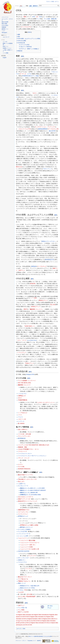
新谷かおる (19, 167)
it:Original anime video (48, 619)
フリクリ (20, 417)
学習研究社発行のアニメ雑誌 (30, 76)
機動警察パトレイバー (36, 309)
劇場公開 (54, 19)
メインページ (5, 17)
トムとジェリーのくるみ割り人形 (30, 549)
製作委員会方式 (49, 260)
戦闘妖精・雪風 (22, 447)
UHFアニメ (22, 270)
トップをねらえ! (23, 413)
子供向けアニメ (29, 363)
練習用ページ (5, 29)
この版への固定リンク (8, 51)
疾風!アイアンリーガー (24, 499)
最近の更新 (4, 24)
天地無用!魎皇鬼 (23, 400)
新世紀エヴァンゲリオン (48, 241)
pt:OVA (22, 623)
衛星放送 (34, 266)
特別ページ (6, 46)
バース (20, 415)
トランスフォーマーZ (24, 534)
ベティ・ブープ (22, 340)
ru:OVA (26, 623)
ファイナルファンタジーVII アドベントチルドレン (32, 456)
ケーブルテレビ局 (53, 129)
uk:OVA (25, 625)
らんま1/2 (21, 592)
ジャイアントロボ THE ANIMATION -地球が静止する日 (33, 445)
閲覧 (27, 6)
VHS (34, 17)
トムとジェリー (22, 538)
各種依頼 (4, 27)
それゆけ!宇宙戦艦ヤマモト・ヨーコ (28, 449)
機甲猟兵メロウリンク (26, 527)
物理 (25, 17)
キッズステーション (41, 127)
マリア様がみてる (23, 579)
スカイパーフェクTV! (25, 129)
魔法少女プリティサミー (25, 577)
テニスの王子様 (22, 531)
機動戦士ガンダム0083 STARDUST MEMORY (33, 490)
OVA (24, 629)
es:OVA (23, 617)
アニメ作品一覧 (22, 608)
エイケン (20, 464)
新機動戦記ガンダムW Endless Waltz (30, 495)
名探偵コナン (22, 560)
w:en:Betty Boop (32, 340)
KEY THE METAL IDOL (24, 383)
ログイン (57, 2)
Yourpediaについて (32, 641)
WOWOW (33, 284)
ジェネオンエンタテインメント (46, 402)
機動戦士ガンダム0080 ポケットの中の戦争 (32, 488)
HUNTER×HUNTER (24, 551)
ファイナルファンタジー (25, 454)
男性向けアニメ (43, 300)
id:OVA (24, 619)
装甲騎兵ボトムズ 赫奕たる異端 (29, 525)
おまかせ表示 (5, 25)
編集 (22, 56)
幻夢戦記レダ (22, 396)
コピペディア (6, 37)
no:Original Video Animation (48, 621)
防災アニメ (21, 612)
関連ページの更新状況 (8, 44)
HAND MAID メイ (30, 326)
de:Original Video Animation (40, 615)
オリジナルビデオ (26, 27)
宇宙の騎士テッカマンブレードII (27, 479)
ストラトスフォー (23, 514)
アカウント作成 (50, 2)
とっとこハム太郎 (23, 536)
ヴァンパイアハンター (24, 436)
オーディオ (23, 74)
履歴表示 (35, 6)
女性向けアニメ (36, 306)
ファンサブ (28, 569)
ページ (17, 6)
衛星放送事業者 (43, 129)
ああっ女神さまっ (23, 429)
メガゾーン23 (22, 419)
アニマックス (51, 127)
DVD (41, 17)
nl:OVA (38, 621)
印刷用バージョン (7, 48)
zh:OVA (30, 625)
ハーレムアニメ (22, 352)
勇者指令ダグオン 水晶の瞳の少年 (30, 586)
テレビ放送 (47, 19)
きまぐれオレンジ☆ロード (26, 497)
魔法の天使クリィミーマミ (26, 475)
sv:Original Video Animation (36, 623)
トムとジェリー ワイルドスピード (30, 543)
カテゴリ (19, 629)
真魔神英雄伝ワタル (24, 510)
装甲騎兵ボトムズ (23, 516)
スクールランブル (23, 512)
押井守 (25, 309)
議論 (21, 6)
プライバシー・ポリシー (21, 641)
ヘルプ (3, 31)
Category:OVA (30, 374)
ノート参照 (34, 298)
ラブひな (20, 590)
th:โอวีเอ (47, 623)
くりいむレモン (22, 394)
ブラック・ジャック (24, 458)
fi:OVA (27, 617)
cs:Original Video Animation (24, 615)
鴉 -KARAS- (21, 423)
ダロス (35, 93)
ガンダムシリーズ (23, 486)
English (5, 58)
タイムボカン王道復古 (24, 529)
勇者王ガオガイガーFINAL (28, 588)
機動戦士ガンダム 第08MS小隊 (29, 493)
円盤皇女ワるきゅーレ (24, 581)
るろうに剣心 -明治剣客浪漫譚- (27, 596)
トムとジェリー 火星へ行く (28, 545)
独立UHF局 (52, 131)
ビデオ (29, 74)
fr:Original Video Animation (36, 617)
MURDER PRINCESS (24, 469)
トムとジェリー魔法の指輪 (28, 540)
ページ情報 (6, 53)
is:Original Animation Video (34, 619)
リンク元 (5, 42)
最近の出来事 (5, 22)
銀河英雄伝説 (22, 438)
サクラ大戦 (21, 467)
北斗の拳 (29, 594)
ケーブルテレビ (42, 266)
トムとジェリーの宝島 (26, 547)
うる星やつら (22, 484)
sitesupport (4, 33)
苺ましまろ (21, 481)
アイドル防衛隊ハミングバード (27, 381)
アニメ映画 (21, 610)
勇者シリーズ (22, 583)
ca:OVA (26, 612)
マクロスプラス (22, 562)
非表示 (30, 32)
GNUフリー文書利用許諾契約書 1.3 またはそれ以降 (40, 636)
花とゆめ (53, 305)
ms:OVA (33, 621)
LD (37, 17)
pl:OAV (18, 623)
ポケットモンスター (24, 558)
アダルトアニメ (47, 169)
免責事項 (39, 641)
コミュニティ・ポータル (7, 20)
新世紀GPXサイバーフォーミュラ (28, 501)
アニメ (38, 19)
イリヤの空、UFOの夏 (24, 434)
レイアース (21, 421)
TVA (25, 590)
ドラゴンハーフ (22, 451)
